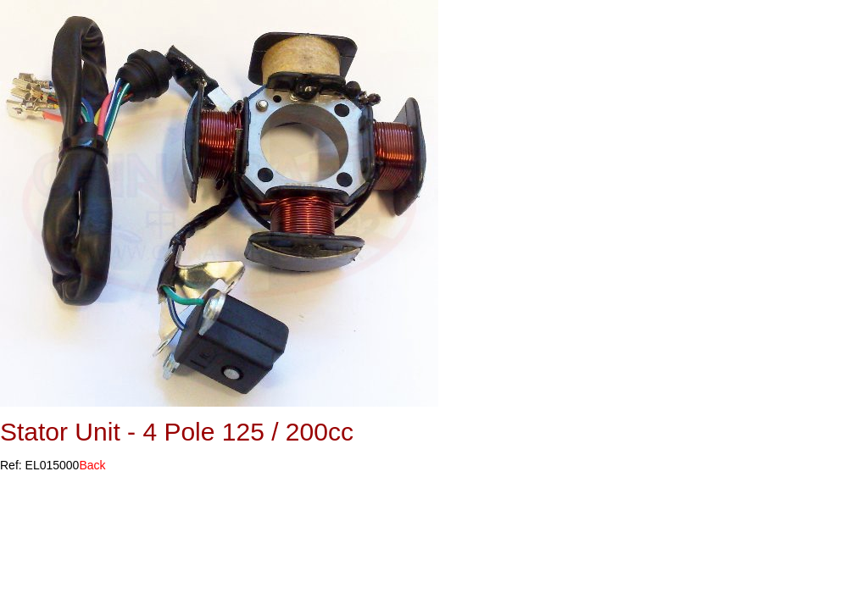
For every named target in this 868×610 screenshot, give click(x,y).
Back (92, 465)
